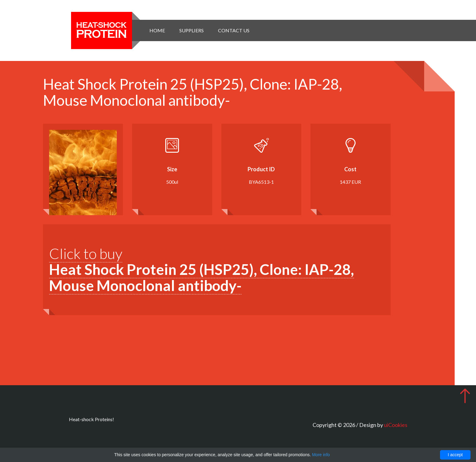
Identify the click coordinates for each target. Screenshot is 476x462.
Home (157, 30)
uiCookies (396, 425)
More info (321, 455)
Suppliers (191, 30)
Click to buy (202, 270)
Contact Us (234, 30)
